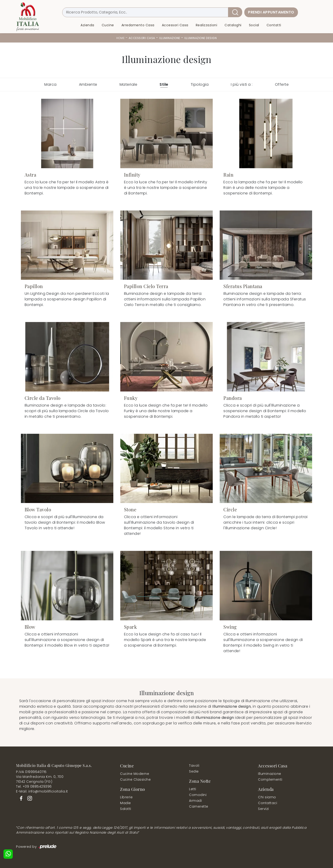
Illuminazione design (201, 38)
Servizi (263, 809)
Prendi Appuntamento (271, 12)
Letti (193, 789)
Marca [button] (51, 84)
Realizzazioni (207, 25)
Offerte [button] (282, 84)
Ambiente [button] (88, 84)
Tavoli (194, 766)
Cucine (108, 25)
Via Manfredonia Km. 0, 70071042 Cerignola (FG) (40, 779)
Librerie (126, 797)
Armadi (195, 801)
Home (120, 38)
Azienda (87, 25)
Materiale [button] (129, 84)
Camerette (199, 806)
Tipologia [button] (200, 84)
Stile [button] (164, 84)
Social (254, 25)
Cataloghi (233, 25)
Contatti (274, 25)
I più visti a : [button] (242, 84)
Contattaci (268, 803)
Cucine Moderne (135, 774)
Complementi (270, 779)
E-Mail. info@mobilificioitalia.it (42, 791)
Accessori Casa (175, 25)
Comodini (198, 795)
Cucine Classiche (135, 779)
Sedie (194, 771)
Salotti (126, 809)
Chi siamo (267, 797)
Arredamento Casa (138, 25)
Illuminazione (170, 38)
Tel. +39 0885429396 (34, 786)
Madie (126, 803)
